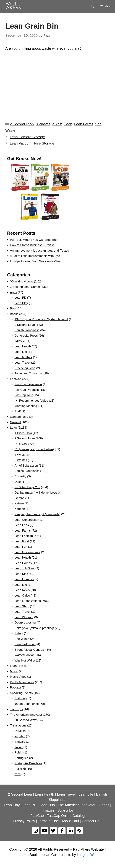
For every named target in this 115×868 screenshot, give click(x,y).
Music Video (18, 677)
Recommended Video (34, 401)
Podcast (15, 688)
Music (14, 671)
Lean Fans (22, 525)
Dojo (18, 482)
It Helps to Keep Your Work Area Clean (36, 261)
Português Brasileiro (28, 763)
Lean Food (22, 541)
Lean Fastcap (24, 536)
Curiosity (20, 476)
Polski (19, 753)
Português (22, 758)
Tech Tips (16, 709)
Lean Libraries (24, 579)
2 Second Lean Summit (26, 287)
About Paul (70, 821)
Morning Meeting (26, 406)
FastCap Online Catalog (66, 816)
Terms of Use (48, 821)
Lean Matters (23, 357)
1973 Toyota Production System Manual (41, 319)
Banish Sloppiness (27, 330)
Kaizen (19, 503)
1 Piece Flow (23, 433)
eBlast (57, 124)
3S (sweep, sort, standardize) (34, 449)
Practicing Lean (25, 368)
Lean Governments (28, 552)
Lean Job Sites (25, 568)
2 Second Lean (22, 124)
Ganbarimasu (19, 417)
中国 (18, 774)
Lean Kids (21, 574)
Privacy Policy (24, 821)
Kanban (20, 509)
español (20, 736)
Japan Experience (27, 704)
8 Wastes (43, 124)
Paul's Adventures (22, 682)
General (15, 422)
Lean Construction (27, 520)
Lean (68, 124)
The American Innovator (26, 715)
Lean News (22, 590)
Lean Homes (23, 563)
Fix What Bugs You (27, 487)
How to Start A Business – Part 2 (32, 245)
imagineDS (86, 855)
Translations (18, 726)
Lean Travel (23, 363)
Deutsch (20, 731)
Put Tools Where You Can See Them (35, 240)
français (20, 742)
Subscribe (65, 810)
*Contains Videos (22, 281)
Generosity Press (26, 336)
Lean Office (22, 596)
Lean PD (20, 298)
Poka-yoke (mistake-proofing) (34, 628)
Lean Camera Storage (27, 137)
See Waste (22, 639)
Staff (18, 411)
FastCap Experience (28, 384)
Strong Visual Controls (30, 650)
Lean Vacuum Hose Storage (32, 143)
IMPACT (20, 341)
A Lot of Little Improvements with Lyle (35, 256)
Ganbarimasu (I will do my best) (36, 493)
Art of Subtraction (26, 466)
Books (14, 314)
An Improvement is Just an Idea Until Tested (40, 251)
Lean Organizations (28, 601)
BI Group (21, 698)
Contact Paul (92, 821)
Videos (104, 805)
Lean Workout (24, 617)
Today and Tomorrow (29, 373)
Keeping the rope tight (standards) (37, 514)
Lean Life (21, 352)
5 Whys (20, 455)
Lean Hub (17, 666)
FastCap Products (27, 390)
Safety (19, 633)
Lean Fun (21, 547)
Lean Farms (84, 124)
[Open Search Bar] (92, 6)
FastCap (16, 379)
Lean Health (23, 346)
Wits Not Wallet (25, 661)
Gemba (20, 498)
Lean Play (21, 303)
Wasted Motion (25, 655)
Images (49, 810)
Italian (19, 747)
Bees (13, 308)
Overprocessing (25, 623)
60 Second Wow (26, 720)
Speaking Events (21, 693)
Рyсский (20, 769)
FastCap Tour (24, 395)
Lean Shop (22, 606)
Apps (13, 292)
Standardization (25, 644)
